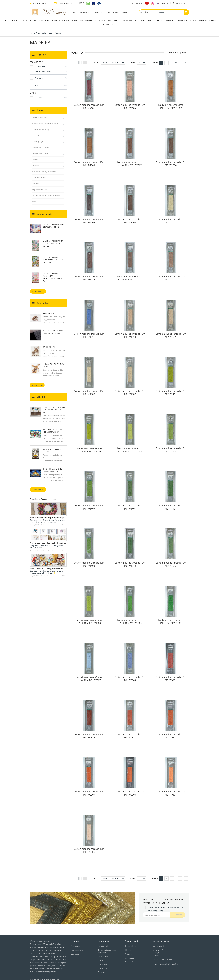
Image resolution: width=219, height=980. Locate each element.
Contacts (97, 12)
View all (54, 497)
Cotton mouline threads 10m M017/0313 (130, 734)
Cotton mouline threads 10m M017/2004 (89, 219)
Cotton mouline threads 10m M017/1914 (89, 276)
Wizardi (36, 133)
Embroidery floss (207, 20)
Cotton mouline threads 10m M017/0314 (89, 734)
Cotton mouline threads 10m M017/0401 (171, 676)
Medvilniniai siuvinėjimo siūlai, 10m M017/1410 (89, 448)
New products (77, 948)
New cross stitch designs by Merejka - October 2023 (55, 515)
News (124, 12)
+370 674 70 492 (38, 3)
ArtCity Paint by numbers (44, 169)
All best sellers (37, 383)
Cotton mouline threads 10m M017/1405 (130, 505)
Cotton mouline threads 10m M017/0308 (130, 791)
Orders (128, 948)
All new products (38, 289)
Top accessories (40, 187)
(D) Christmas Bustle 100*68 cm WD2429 (52, 428)
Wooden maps (146, 20)
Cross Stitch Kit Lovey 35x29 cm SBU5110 (53, 224)
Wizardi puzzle (129, 20)
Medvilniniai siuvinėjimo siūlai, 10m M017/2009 (171, 104)
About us (84, 12)
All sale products (38, 487)
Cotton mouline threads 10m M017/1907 (130, 390)
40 (143, 60)
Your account (132, 939)
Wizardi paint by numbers (84, 20)
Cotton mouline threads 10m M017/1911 (89, 333)
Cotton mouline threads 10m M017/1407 (89, 505)
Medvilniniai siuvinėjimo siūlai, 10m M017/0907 (89, 676)
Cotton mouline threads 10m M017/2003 (130, 219)
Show (133, 60)
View (73, 60)
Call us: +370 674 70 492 (162, 957)
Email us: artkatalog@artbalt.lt (165, 962)
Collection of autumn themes (46, 193)
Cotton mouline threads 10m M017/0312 (171, 734)
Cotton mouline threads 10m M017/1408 (171, 448)
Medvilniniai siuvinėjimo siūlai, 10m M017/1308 (89, 619)
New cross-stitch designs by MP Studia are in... (52, 566)
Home (73, 12)
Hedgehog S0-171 (51, 311)
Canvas (35, 181)
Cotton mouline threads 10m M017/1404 (171, 505)
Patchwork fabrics (187, 20)
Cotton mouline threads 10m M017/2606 (89, 104)
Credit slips (130, 952)
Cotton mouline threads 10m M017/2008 (89, 162)
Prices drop (75, 944)
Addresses (130, 956)
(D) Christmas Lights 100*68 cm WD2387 (52, 468)
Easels (159, 20)
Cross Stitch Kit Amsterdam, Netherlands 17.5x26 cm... (52, 275)
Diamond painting (60, 20)
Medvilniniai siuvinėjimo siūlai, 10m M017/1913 (130, 276)
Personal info (131, 944)
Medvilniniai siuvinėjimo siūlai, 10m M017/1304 (171, 619)
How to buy (103, 954)
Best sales (75, 952)
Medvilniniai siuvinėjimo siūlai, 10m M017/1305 (130, 619)
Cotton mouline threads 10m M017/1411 (171, 390)
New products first (114, 60)
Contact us (103, 966)
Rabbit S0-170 (49, 345)
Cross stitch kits (12, 20)
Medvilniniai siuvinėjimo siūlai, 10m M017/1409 (130, 448)
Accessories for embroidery (36, 20)
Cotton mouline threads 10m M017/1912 (171, 276)
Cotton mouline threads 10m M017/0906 (130, 676)
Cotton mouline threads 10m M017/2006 (171, 162)
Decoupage (170, 20)
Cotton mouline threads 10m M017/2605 (130, 104)
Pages (155, 60)
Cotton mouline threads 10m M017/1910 (130, 333)
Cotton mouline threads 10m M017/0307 (171, 791)
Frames (106, 25)
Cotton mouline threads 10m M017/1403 (89, 562)
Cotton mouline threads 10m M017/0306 (89, 848)
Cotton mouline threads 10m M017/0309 (89, 791)
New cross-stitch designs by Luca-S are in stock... (53, 541)
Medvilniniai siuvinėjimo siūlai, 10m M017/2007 (130, 162)
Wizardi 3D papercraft (109, 20)
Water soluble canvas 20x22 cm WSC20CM (53, 330)
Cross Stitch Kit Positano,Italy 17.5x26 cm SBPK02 (53, 257)
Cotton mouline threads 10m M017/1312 (171, 562)
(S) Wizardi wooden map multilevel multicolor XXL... (54, 408)
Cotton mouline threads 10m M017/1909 (171, 333)
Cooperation (112, 12)
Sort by (95, 60)
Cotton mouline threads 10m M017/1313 (130, 562)
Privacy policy (104, 944)
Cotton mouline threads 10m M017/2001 (171, 219)
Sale (114, 25)
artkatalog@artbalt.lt (65, 3)
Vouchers (129, 959)
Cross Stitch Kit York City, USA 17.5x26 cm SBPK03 (53, 241)
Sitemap (101, 970)
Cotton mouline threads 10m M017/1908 (89, 390)
